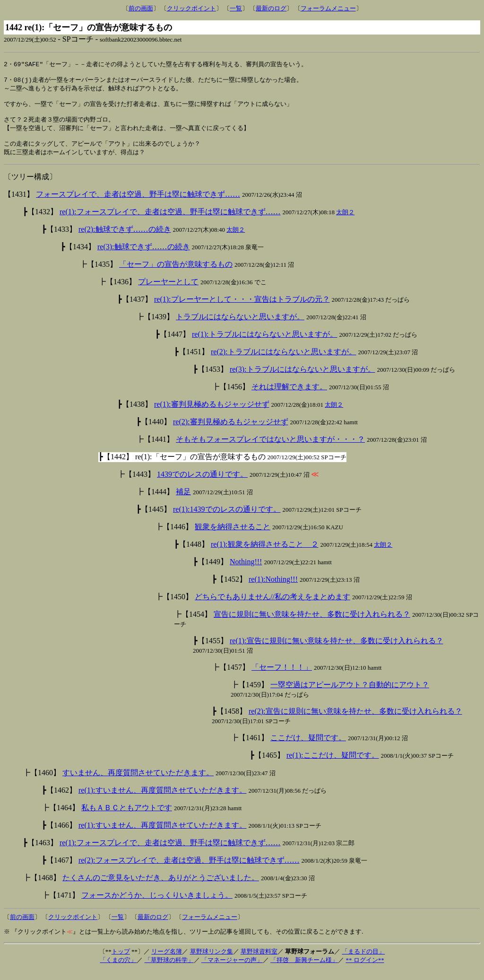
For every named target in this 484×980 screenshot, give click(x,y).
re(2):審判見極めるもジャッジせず (231, 431)
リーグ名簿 (167, 961)
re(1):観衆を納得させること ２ (265, 554)
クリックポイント (191, 8)
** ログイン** (365, 969)
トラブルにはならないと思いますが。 (240, 326)
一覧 (236, 8)
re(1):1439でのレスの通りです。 (227, 519)
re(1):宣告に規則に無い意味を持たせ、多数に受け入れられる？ (337, 650)
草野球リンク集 (212, 961)
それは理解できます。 (289, 396)
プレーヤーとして (168, 291)
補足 (183, 501)
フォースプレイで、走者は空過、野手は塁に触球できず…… (138, 204)
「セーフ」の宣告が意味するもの (176, 274)
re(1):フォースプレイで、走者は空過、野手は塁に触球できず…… (170, 221)
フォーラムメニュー (328, 8)
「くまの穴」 (118, 969)
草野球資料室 (259, 961)
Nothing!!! (246, 571)
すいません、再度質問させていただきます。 (138, 782)
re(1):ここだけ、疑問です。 (333, 765)
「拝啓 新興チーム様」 (304, 969)
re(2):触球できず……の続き (125, 239)
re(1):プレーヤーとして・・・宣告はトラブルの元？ (242, 309)
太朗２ (345, 222)
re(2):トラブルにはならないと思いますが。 (284, 361)
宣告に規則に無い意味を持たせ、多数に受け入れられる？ (312, 624)
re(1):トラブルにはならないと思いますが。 (265, 344)
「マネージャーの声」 (232, 969)
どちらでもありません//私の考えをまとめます (272, 606)
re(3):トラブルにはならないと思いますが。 (302, 379)
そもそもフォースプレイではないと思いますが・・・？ (270, 449)
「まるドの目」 (363, 961)
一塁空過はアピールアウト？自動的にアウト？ (350, 694)
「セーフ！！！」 (282, 677)
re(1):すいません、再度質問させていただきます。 (163, 800)
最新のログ (271, 8)
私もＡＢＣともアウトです (127, 817)
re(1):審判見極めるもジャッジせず (212, 414)
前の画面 (141, 8)
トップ (121, 961)
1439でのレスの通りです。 (202, 484)
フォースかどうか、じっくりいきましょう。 (157, 905)
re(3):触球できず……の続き (144, 256)
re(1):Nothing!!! (273, 589)
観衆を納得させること (233, 536)
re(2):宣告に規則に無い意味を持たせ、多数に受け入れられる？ (355, 721)
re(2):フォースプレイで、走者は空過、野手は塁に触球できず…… (189, 870)
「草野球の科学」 (169, 969)
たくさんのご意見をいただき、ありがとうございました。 (161, 887)
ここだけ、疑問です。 (308, 747)
